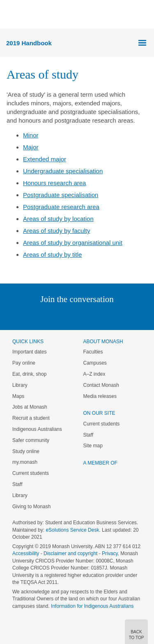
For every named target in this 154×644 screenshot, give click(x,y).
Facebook (69, 316)
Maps (18, 396)
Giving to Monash (31, 507)
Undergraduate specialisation (63, 171)
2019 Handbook (29, 43)
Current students (31, 473)
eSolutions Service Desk (72, 530)
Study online (26, 451)
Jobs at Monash (30, 407)
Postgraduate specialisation (61, 195)
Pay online (24, 363)
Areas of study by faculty (56, 231)
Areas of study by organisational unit (73, 243)
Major (31, 147)
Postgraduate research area (61, 207)
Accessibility (26, 553)
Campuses (95, 363)
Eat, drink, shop (29, 374)
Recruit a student (31, 418)
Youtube (116, 316)
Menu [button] (11, 15)
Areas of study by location (58, 219)
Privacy (110, 553)
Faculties (93, 352)
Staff (17, 484)
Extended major (45, 159)
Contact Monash (101, 385)
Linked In (36, 316)
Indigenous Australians (37, 429)
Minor (31, 135)
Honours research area (54, 183)
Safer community (31, 440)
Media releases (100, 396)
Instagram (19, 316)
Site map (93, 446)
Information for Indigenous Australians (92, 606)
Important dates (29, 352)
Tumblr (100, 316)
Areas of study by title (52, 255)
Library (20, 385)
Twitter (53, 316)
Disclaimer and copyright (70, 553)
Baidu (134, 316)
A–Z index (94, 374)
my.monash (25, 462)
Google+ (83, 316)
